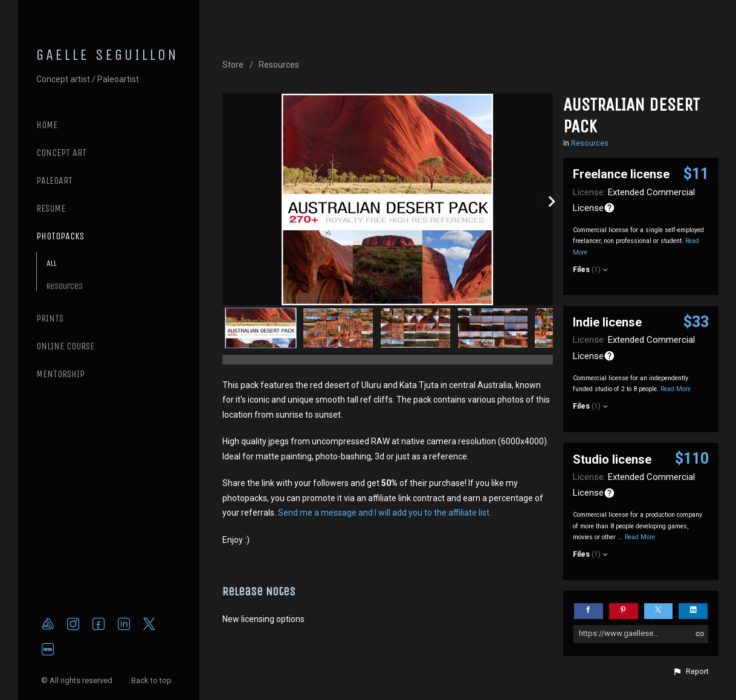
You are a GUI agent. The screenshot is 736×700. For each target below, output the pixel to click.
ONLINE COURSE (65, 346)
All (52, 263)
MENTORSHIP (60, 374)
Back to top (152, 680)
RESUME (51, 208)
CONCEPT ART (61, 153)
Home (47, 125)
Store (233, 65)
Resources (65, 286)
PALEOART (54, 180)
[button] (691, 672)
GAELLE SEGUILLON (108, 55)
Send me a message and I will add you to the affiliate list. (385, 513)
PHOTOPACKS (60, 236)
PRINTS (50, 318)
